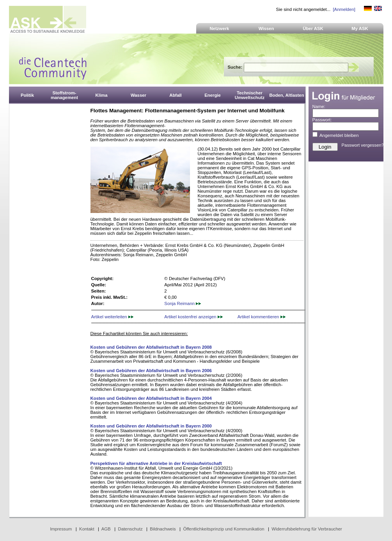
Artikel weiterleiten (112, 317)
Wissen (266, 28)
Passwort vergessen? (363, 145)
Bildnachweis (163, 529)
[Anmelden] (344, 9)
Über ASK (313, 28)
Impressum (61, 529)
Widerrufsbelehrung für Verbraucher (307, 529)
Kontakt (87, 529)
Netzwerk (220, 28)
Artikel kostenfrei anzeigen (193, 317)
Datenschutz (130, 529)
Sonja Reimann (183, 303)
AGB (106, 529)
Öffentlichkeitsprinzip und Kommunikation (223, 529)
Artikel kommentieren (262, 317)
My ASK (360, 28)
